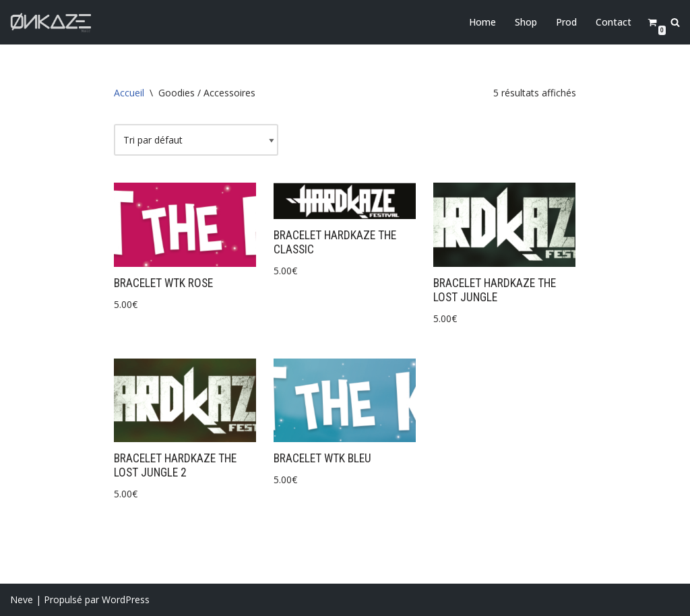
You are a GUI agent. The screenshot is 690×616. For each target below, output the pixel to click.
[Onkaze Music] (51, 22)
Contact (614, 22)
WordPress (126, 599)
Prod (566, 22)
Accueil (129, 93)
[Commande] (196, 140)
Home (482, 22)
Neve (22, 599)
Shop (526, 22)
